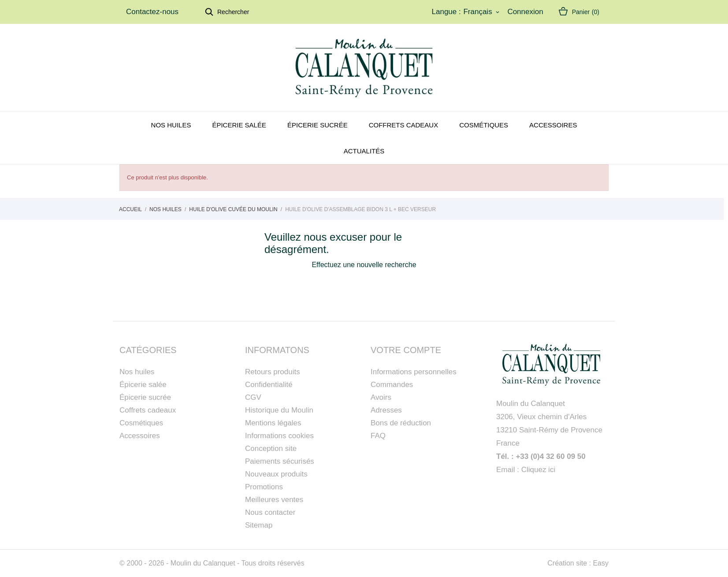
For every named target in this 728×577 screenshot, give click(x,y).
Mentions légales (273, 423)
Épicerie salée (239, 125)
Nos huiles (171, 125)
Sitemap (259, 525)
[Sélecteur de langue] (482, 12)
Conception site (271, 449)
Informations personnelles (414, 372)
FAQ (378, 436)
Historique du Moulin (279, 410)
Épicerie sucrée (318, 125)
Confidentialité (269, 385)
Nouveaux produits (276, 474)
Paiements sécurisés (280, 461)
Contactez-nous (152, 12)
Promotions (264, 487)
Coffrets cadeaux (404, 125)
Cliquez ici (538, 470)
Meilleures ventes (274, 500)
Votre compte (406, 350)
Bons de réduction (401, 423)
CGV (253, 397)
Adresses (386, 410)
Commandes (392, 385)
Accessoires (553, 125)
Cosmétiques (484, 125)
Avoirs (381, 397)
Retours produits (273, 372)
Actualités (364, 151)
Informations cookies (279, 436)
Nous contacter (270, 512)
